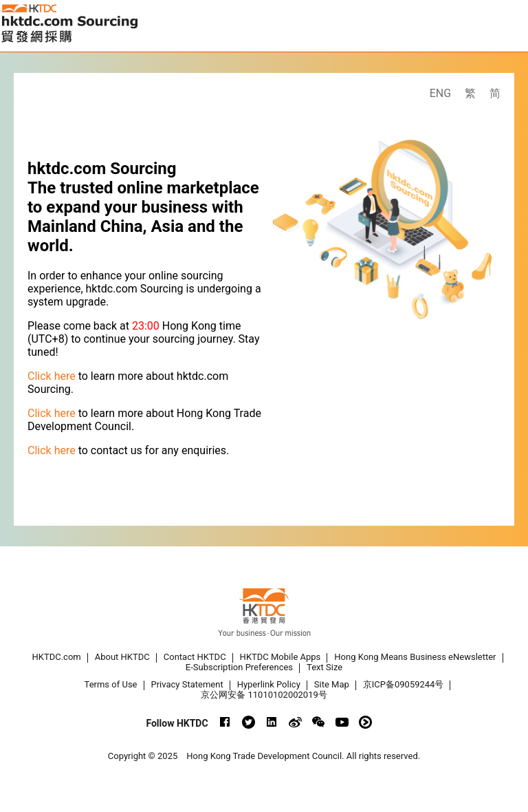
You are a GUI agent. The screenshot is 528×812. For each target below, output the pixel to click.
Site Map (332, 684)
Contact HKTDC (195, 657)
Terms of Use (111, 684)
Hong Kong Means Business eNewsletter (415, 657)
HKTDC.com (57, 657)
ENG (440, 93)
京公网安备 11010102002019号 (264, 695)
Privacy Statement (187, 684)
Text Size (324, 667)
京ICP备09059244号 (404, 684)
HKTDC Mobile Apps (280, 657)
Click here (52, 376)
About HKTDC (122, 657)
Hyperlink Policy (269, 684)
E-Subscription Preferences (239, 667)
